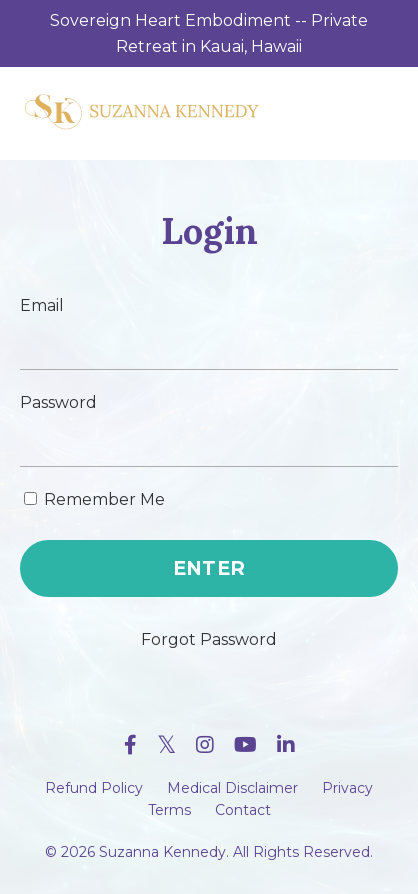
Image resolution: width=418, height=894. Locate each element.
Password (58, 402)
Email (42, 305)
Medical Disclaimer (232, 788)
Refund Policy (94, 788)
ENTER (209, 568)
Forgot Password (209, 639)
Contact (243, 810)
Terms (169, 810)
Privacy (347, 788)
